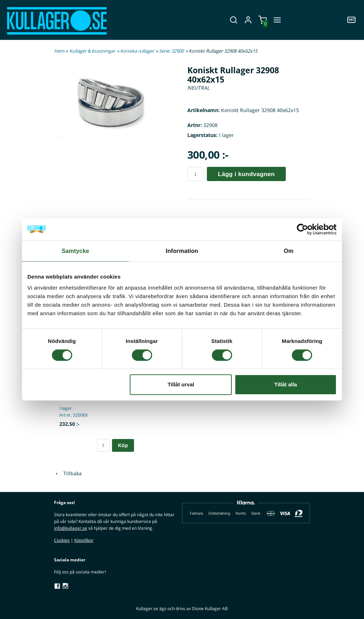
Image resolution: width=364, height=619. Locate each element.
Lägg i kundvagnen (246, 174)
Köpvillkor (84, 540)
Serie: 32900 (171, 51)
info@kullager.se (71, 528)
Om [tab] (288, 250)
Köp (123, 445)
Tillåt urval (181, 384)
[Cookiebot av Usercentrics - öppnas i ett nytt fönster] (306, 230)
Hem (59, 51)
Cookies (62, 540)
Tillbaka (68, 473)
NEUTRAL (198, 88)
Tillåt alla (285, 384)
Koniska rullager (137, 51)
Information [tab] (182, 250)
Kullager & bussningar (92, 51)
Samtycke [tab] (76, 250)
